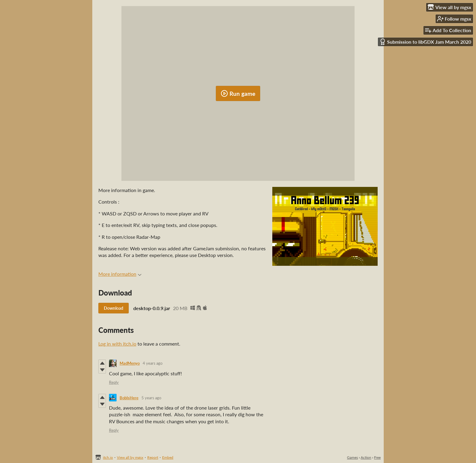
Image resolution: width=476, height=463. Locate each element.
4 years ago (153, 363)
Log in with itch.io (117, 344)
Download (114, 308)
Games (352, 457)
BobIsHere (129, 398)
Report (153, 457)
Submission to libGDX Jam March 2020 (425, 42)
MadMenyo (130, 363)
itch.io (108, 457)
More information (120, 274)
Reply (114, 382)
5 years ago (151, 398)
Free (377, 457)
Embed (168, 457)
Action (366, 457)
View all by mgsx (130, 457)
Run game (238, 93)
